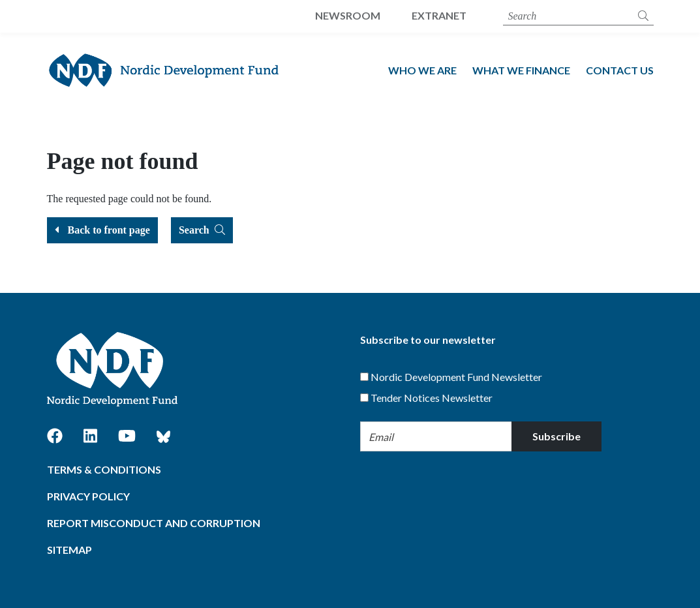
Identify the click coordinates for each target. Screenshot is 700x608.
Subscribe (556, 436)
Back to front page (102, 230)
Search (202, 230)
